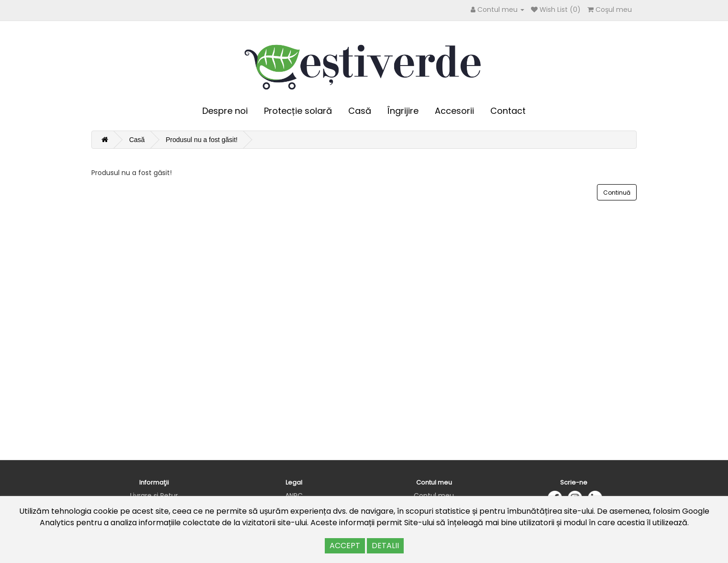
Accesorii (454, 111)
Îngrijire (403, 111)
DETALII (385, 546)
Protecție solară (298, 111)
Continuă (617, 193)
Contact (508, 111)
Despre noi (225, 111)
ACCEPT (345, 546)
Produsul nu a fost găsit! (201, 140)
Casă (360, 111)
